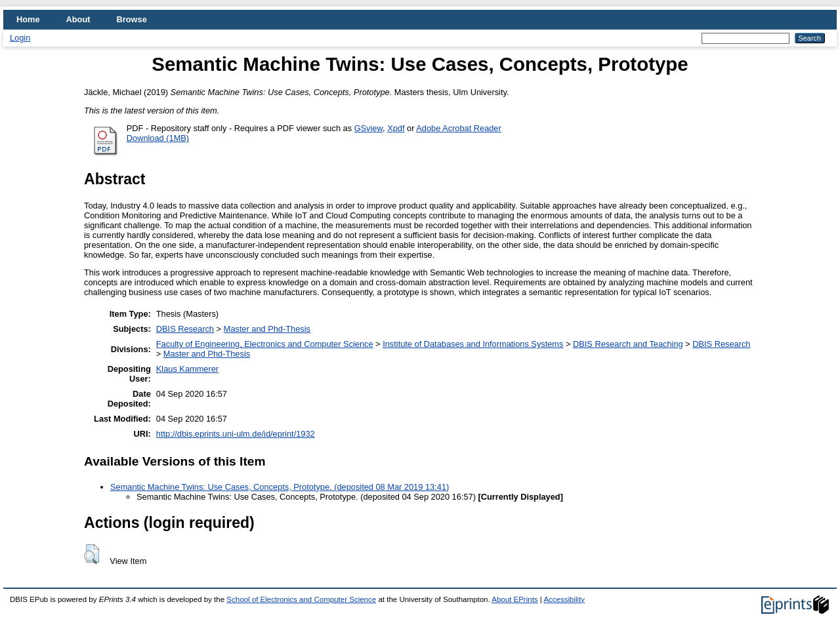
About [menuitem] (78, 19)
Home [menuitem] (28, 19)
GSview (368, 128)
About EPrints (514, 599)
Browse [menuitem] (132, 19)
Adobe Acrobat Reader (458, 128)
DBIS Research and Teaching (628, 344)
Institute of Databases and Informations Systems (473, 344)
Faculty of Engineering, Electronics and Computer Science (265, 344)
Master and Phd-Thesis (267, 329)
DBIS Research (185, 329)
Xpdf (396, 128)
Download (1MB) (158, 138)
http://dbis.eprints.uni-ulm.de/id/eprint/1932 (236, 434)
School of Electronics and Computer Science (301, 599)
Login (20, 38)
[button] (92, 554)
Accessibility (564, 599)
